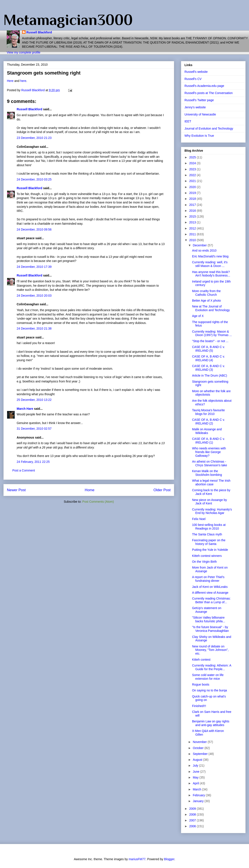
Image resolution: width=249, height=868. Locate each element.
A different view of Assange (210, 593)
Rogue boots (201, 684)
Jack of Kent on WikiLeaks (210, 587)
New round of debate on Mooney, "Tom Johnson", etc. (210, 650)
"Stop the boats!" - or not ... (210, 341)
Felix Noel (199, 519)
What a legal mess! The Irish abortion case (211, 482)
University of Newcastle (200, 114)
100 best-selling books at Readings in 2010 (209, 527)
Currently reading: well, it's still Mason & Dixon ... (210, 264)
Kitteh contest (201, 660)
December (200, 245)
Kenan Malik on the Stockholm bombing (207, 473)
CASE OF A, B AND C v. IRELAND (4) (208, 358)
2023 (193, 169)
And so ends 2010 (204, 250)
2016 (193, 211)
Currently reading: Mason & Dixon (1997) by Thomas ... (212, 333)
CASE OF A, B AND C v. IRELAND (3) (208, 368)
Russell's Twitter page (199, 100)
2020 (193, 187)
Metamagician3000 (68, 20)
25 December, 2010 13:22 (34, 400)
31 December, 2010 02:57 (34, 429)
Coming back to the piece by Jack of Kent (211, 492)
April (196, 783)
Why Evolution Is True (199, 136)
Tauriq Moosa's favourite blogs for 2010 (208, 412)
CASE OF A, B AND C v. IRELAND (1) (208, 441)
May (196, 777)
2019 (193, 193)
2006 (193, 826)
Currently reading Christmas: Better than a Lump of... (211, 600)
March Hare (25, 409)
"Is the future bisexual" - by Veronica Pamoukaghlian (210, 629)
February (199, 795)
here (23, 81)
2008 (193, 814)
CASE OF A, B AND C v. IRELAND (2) (208, 422)
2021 (193, 181)
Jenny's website (195, 107)
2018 (193, 199)
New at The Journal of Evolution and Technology (211, 308)
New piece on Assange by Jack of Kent (209, 502)
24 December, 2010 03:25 (34, 179)
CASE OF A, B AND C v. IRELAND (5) (208, 349)
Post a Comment (24, 470)
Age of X (198, 316)
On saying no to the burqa (209, 690)
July (196, 766)
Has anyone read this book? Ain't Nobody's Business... (211, 274)
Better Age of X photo (206, 301)
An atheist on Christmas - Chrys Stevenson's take (210, 463)
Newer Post (16, 490)
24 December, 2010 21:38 (34, 328)
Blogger (169, 859)
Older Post (162, 490)
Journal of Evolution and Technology (209, 128)
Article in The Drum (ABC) (210, 375)
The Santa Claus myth (207, 534)
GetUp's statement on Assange (207, 610)
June (196, 772)
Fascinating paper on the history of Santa (209, 542)
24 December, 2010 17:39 (34, 267)
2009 (193, 809)
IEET (188, 121)
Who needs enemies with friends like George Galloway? (209, 452)
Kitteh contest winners (207, 556)
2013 (193, 222)
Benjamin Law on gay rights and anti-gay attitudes (211, 723)
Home (90, 490)
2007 (193, 820)
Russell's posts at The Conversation (209, 93)
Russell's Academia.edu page (204, 86)
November (200, 742)
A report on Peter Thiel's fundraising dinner (208, 579)
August (198, 760)
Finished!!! (199, 706)
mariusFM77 (137, 859)
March (197, 789)
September (200, 754)
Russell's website (196, 72)
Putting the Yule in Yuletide (210, 550)
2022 (193, 175)
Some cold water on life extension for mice (208, 677)
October (199, 748)
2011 (193, 234)
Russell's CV (193, 79)
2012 (193, 228)
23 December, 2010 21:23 (34, 138)
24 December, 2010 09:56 (34, 229)
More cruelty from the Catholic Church (206, 293)
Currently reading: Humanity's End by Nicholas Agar (212, 511)
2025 (193, 157)
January (199, 801)
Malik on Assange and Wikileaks (207, 431)
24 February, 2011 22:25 (33, 462)
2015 (193, 216)
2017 (193, 205)
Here (10, 81)
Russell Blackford (39, 32)
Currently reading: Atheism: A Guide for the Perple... (212, 667)
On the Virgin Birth (204, 562)
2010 (193, 240)
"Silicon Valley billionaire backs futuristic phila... (209, 619)
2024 (193, 163)
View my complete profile (23, 52)
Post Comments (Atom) (98, 502)
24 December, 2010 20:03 (34, 296)
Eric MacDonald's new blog (210, 256)
